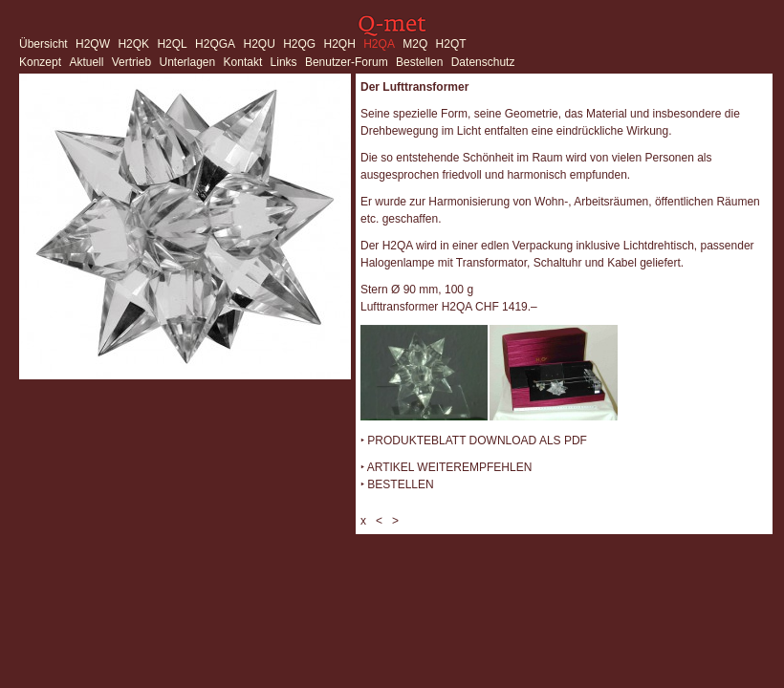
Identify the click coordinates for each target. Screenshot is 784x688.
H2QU (259, 44)
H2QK (133, 44)
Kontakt (243, 62)
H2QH (340, 44)
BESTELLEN (400, 484)
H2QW (93, 44)
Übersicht (44, 44)
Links (284, 62)
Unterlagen (187, 62)
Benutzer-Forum (347, 62)
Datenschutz (483, 62)
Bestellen (419, 62)
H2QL (172, 44)
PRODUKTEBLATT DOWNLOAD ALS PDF (477, 441)
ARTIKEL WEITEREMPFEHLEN (450, 467)
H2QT (451, 44)
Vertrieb (131, 62)
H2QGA (215, 44)
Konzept (40, 62)
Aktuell (86, 62)
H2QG (299, 44)
